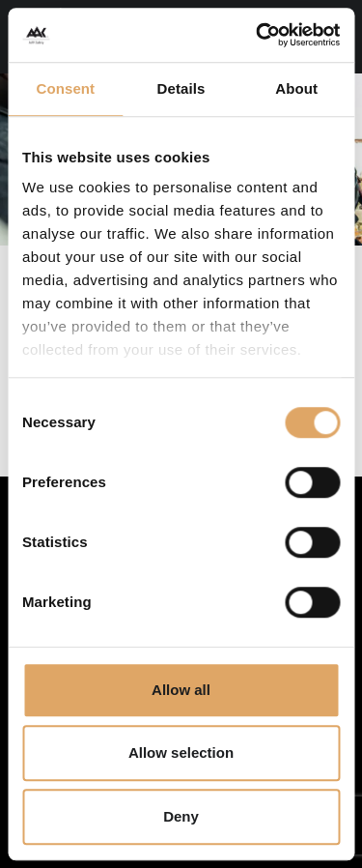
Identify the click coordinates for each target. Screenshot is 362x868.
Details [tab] (181, 88)
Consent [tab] (65, 88)
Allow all (181, 690)
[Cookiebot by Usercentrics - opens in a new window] (258, 35)
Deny (181, 816)
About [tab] (296, 88)
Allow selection (181, 752)
